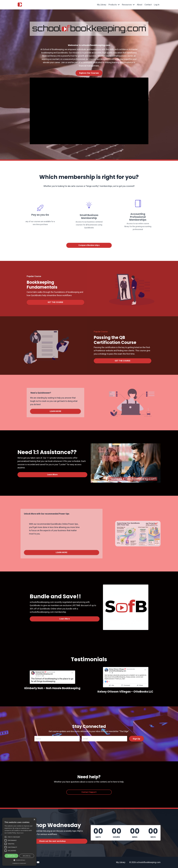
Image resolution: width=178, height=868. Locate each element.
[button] (19, 860)
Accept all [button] (11, 856)
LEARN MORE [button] (56, 411)
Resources (128, 5)
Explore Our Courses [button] (89, 73)
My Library (102, 5)
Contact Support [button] (89, 792)
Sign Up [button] (136, 739)
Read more (20, 833)
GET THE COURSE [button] (55, 302)
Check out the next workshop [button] (52, 841)
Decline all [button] (27, 856)
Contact (148, 5)
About (140, 5)
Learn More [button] (52, 475)
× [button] (34, 820)
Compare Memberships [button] (89, 245)
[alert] (19, 842)
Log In (157, 5)
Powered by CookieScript (19, 863)
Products (114, 5)
